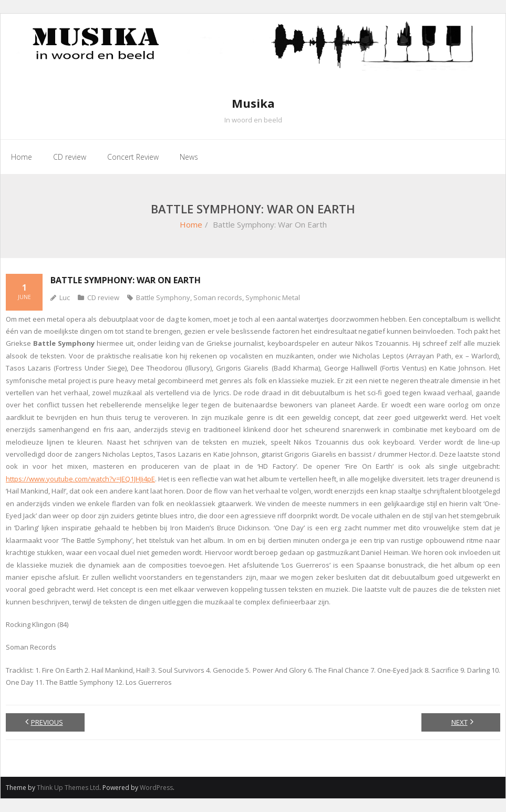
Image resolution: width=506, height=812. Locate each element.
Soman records (218, 297)
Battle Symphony (163, 297)
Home (191, 224)
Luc (65, 297)
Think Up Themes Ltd (68, 788)
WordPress (156, 788)
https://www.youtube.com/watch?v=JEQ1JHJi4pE (80, 479)
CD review (103, 297)
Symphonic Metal (273, 297)
